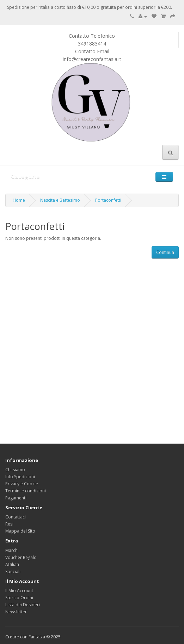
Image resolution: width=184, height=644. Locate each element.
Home (19, 200)
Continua (165, 252)
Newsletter (16, 612)
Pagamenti (16, 498)
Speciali (13, 572)
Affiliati (12, 564)
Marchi (12, 550)
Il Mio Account (19, 591)
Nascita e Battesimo (60, 200)
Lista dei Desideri (23, 605)
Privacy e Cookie (22, 484)
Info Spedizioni (20, 477)
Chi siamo (15, 470)
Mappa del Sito (20, 531)
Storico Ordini (19, 598)
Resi (9, 524)
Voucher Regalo (21, 557)
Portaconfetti (108, 200)
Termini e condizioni (26, 491)
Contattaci (16, 517)
